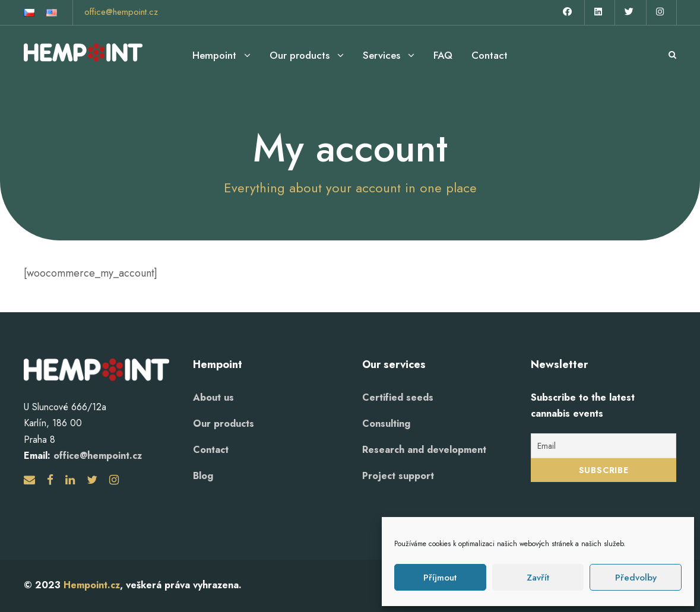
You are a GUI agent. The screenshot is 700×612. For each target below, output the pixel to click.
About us (213, 397)
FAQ (443, 55)
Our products (300, 55)
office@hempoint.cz (121, 12)
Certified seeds (398, 397)
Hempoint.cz (92, 585)
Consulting (386, 424)
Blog (203, 476)
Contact (490, 55)
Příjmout (440, 578)
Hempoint (214, 55)
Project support (398, 476)
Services (381, 55)
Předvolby (636, 578)
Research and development (424, 450)
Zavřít (538, 578)
